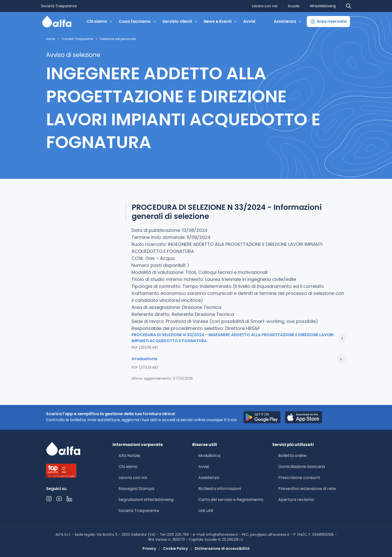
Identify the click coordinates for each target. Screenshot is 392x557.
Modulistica (209, 456)
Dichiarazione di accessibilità (222, 548)
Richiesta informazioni (220, 489)
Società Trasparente (59, 6)
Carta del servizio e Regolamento (231, 500)
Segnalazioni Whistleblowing (146, 500)
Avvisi (249, 21)
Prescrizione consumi (299, 478)
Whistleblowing (323, 6)
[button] (328, 22)
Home (50, 39)
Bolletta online (292, 456)
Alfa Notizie (129, 456)
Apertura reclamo (296, 500)
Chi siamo (128, 467)
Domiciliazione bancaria (302, 467)
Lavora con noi (265, 6)
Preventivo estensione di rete (307, 489)
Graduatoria (239, 359)
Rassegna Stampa (136, 489)
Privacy (149, 548)
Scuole (294, 6)
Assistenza (209, 478)
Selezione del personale (118, 39)
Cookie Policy (175, 548)
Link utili (206, 511)
